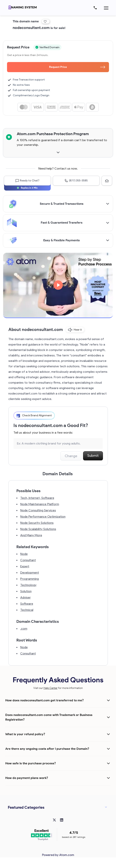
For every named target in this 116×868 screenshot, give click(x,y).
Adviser (26, 597)
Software (27, 604)
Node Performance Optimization (43, 517)
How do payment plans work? (27, 778)
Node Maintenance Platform (40, 504)
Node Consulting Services (38, 510)
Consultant (28, 560)
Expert (25, 566)
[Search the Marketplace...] (58, 443)
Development (30, 573)
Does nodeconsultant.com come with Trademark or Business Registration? (49, 717)
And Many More (31, 535)
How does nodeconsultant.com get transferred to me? (44, 700)
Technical (27, 610)
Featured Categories (26, 807)
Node (24, 554)
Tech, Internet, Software (37, 498)
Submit (93, 456)
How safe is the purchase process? (31, 763)
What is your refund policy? (25, 734)
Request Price (77, 67)
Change (71, 456)
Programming (30, 579)
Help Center (50, 688)
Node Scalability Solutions (38, 529)
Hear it (75, 330)
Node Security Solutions (37, 523)
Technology (28, 585)
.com (24, 629)
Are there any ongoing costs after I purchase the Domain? (47, 749)
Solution (26, 591)
